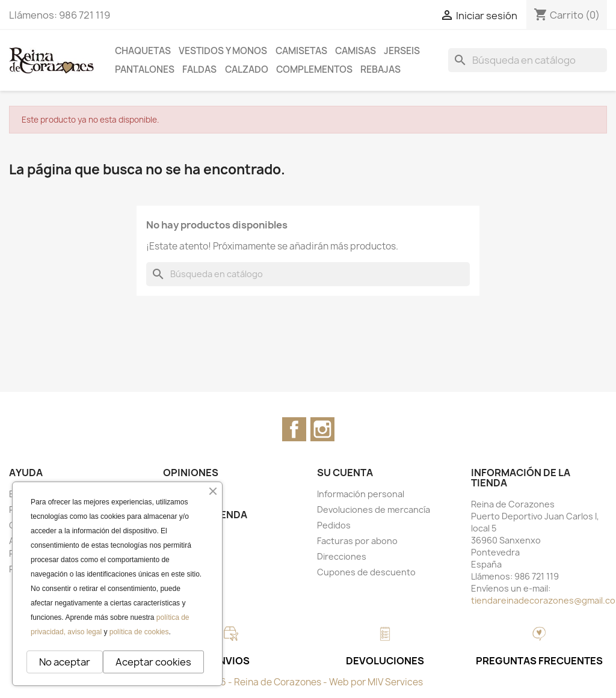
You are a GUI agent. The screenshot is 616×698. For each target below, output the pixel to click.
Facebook (294, 429)
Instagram (322, 429)
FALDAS (199, 69)
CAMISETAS (301, 51)
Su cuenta (345, 473)
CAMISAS (356, 51)
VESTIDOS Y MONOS (223, 51)
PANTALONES (145, 69)
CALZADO (247, 69)
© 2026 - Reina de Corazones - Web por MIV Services (308, 682)
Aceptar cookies (153, 662)
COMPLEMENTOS (314, 69)
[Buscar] (528, 60)
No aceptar (65, 662)
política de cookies (139, 632)
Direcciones (342, 556)
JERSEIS (402, 51)
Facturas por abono (357, 541)
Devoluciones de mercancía (374, 510)
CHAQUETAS (143, 51)
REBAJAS (380, 69)
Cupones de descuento (366, 572)
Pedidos (334, 525)
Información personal (361, 494)
